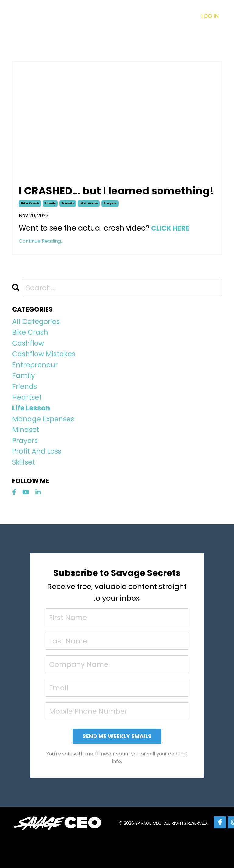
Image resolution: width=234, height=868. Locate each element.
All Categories (37, 336)
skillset (24, 488)
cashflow (29, 360)
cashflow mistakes (46, 371)
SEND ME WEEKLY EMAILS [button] (117, 764)
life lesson (89, 217)
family (50, 217)
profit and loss (38, 477)
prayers (110, 217)
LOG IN (210, 16)
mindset (27, 453)
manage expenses (45, 441)
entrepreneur (36, 383)
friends (68, 217)
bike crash (30, 217)
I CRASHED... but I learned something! (89, 198)
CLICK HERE (171, 242)
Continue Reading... (41, 255)
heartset (28, 418)
